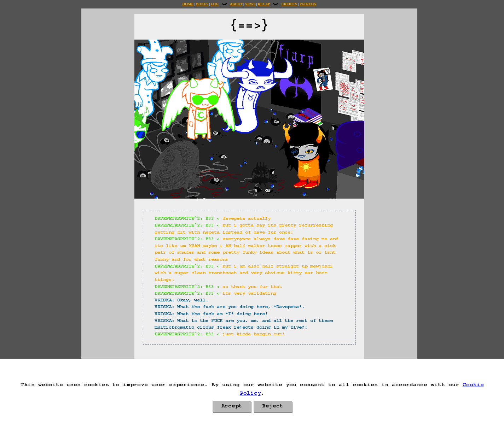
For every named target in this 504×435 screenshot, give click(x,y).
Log (215, 4)
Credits (289, 4)
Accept (232, 407)
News (250, 4)
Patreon (308, 4)
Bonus (202, 4)
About (236, 4)
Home (188, 4)
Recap (264, 4)
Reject (273, 407)
